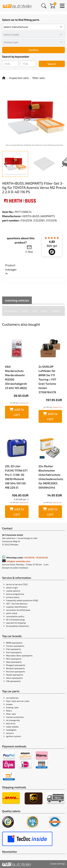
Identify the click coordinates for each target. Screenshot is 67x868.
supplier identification (17, 607)
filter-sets (11, 714)
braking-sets (12, 707)
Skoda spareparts (15, 675)
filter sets (39, 78)
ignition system (14, 736)
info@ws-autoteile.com (18, 561)
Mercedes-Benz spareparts (19, 655)
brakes (9, 704)
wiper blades (12, 727)
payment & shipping (16, 623)
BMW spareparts (14, 643)
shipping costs (24, 403)
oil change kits (13, 720)
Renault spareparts (15, 668)
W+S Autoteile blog (15, 620)
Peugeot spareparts (16, 665)
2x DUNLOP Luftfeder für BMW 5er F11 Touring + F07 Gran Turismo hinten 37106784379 (47, 379)
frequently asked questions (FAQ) (22, 600)
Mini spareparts (14, 659)
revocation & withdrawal (18, 610)
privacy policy (13, 597)
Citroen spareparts (15, 646)
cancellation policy (15, 616)
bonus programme (15, 594)
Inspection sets (19, 78)
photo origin (12, 588)
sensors (10, 733)
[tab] (16, 269)
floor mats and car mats (18, 701)
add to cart (17, 412)
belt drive (11, 723)
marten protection (15, 717)
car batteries (12, 698)
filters (9, 711)
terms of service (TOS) (17, 584)
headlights (11, 730)
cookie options (13, 591)
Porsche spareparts (16, 671)
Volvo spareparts (14, 678)
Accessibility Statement (18, 626)
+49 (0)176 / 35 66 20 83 (36, 557)
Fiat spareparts (13, 649)
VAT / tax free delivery (17, 604)
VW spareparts (13, 681)
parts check (12, 613)
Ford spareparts (14, 652)
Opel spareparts (14, 662)
